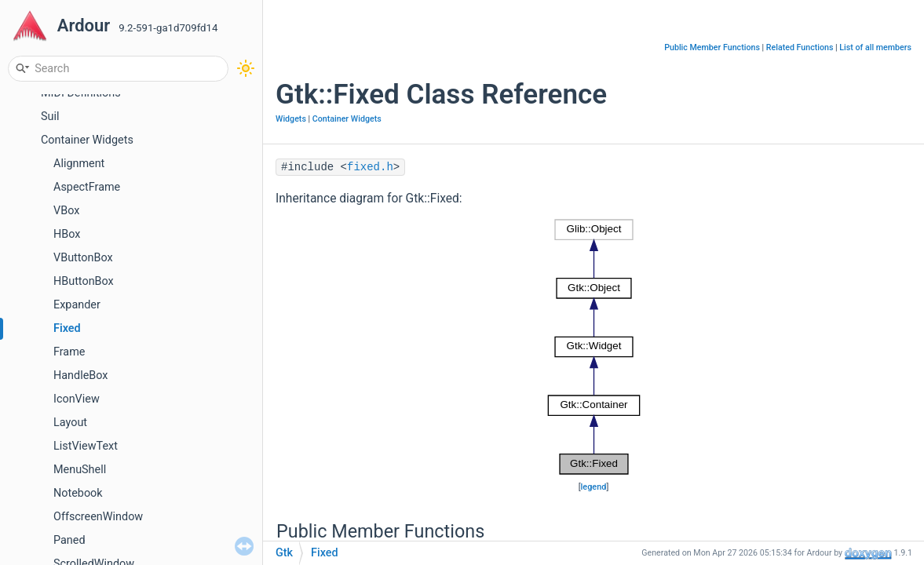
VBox (66, 211)
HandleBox (80, 375)
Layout (70, 423)
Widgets (291, 119)
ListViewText (86, 446)
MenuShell (80, 470)
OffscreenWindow (98, 517)
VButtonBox (83, 258)
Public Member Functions (712, 47)
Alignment (79, 164)
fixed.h (370, 167)
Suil (50, 117)
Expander (77, 305)
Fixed (67, 328)
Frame (69, 352)
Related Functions (800, 47)
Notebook (78, 493)
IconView (77, 399)
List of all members (875, 47)
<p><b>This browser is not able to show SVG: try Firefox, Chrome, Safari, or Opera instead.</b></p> (594, 347)
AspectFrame (87, 187)
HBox (67, 234)
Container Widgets (87, 140)
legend (594, 487)
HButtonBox (84, 281)
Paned (69, 540)
